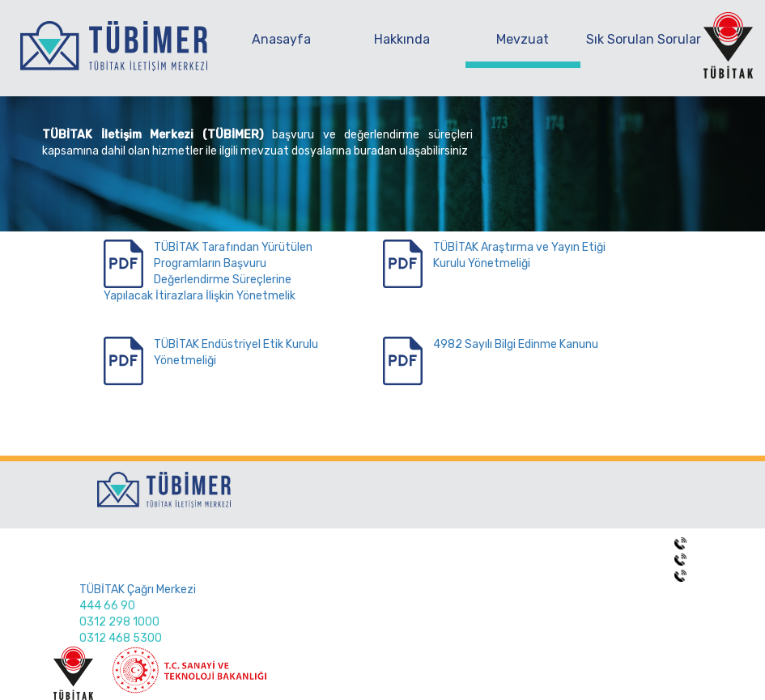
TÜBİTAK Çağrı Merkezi (138, 590)
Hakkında (402, 39)
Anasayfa (281, 39)
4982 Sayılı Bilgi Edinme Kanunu (516, 344)
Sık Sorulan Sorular (644, 39)
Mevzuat (523, 39)
